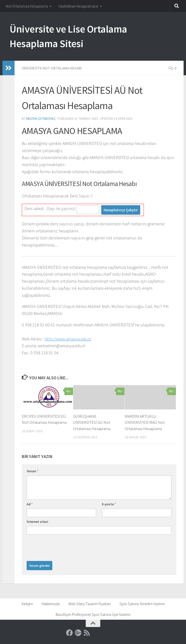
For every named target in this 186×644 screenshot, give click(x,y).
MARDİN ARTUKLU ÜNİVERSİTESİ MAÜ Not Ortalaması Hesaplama (145, 422)
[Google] (78, 633)
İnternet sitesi (37, 522)
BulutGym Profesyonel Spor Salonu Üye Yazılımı (93, 614)
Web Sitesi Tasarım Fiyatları (89, 604)
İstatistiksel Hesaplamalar (78, 6)
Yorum (32, 471)
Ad (30, 504)
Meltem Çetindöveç (41, 119)
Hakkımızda (51, 604)
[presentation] (63, 547)
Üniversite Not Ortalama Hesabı (52, 68)
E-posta (109, 504)
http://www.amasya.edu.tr (68, 339)
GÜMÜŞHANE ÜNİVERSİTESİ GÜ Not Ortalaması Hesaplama (92, 422)
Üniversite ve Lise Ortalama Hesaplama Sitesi (68, 36)
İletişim (27, 604)
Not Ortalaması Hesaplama (27, 6)
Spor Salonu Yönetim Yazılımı (142, 604)
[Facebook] (70, 633)
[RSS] (87, 633)
